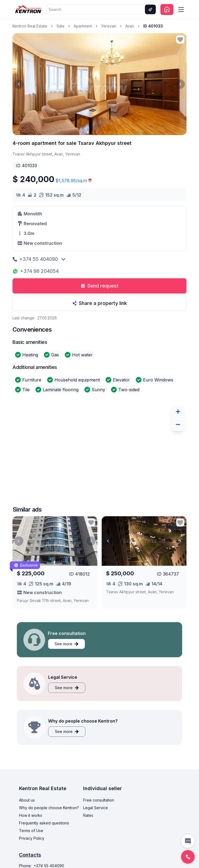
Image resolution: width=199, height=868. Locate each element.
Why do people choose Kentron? (49, 808)
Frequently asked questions (44, 823)
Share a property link (100, 303)
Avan (130, 26)
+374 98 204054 (36, 271)
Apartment (83, 26)
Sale (60, 26)
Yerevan (109, 26)
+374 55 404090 (35, 259)
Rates (88, 815)
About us (27, 800)
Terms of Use (31, 831)
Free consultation (99, 800)
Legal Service (96, 808)
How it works (31, 815)
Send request (100, 286)
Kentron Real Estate (30, 26)
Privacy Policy (32, 838)
